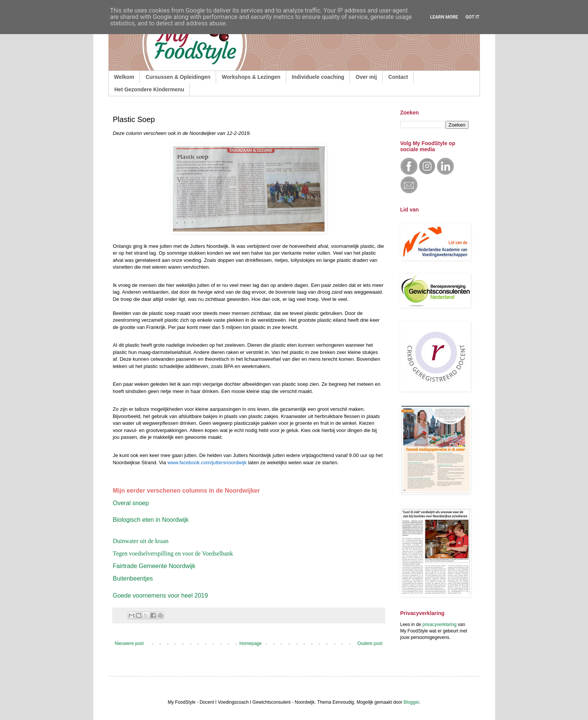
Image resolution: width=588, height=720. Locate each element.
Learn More (444, 17)
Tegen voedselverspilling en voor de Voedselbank (173, 553)
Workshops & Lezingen (251, 77)
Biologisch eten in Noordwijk (151, 520)
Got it (473, 17)
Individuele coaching (318, 77)
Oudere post (370, 643)
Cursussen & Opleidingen (178, 77)
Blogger (412, 702)
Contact (398, 77)
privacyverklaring (439, 625)
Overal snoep (131, 503)
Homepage (250, 643)
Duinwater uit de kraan (141, 541)
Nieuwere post (129, 643)
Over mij (366, 77)
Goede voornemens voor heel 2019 (161, 596)
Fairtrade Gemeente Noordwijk (154, 566)
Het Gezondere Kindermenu (149, 89)
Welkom (124, 77)
